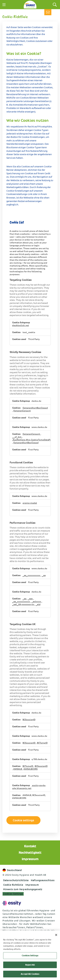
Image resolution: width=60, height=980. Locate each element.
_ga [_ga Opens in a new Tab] (44, 575)
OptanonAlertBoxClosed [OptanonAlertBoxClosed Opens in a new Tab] (35, 408)
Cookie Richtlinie (13, 885)
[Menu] (4, 5)
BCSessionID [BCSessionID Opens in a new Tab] (29, 720)
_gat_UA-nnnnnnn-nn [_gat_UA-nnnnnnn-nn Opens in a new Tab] (23, 604)
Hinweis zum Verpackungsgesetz (23, 889)
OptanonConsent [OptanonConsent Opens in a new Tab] (22, 411)
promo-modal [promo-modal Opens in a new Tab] (30, 503)
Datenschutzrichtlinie (16, 880)
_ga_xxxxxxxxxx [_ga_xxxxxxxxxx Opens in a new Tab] (32, 575)
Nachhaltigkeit (30, 853)
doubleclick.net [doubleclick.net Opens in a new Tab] (21, 325)
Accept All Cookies (30, 974)
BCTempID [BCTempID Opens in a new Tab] (42, 743)
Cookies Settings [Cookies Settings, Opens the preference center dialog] (30, 956)
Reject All (30, 965)
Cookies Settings (13, 894)
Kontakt (30, 846)
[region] (30, 955)
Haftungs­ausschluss (43, 880)
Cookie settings (23, 820)
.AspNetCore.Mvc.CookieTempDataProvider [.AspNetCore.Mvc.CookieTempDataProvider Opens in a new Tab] (35, 440)
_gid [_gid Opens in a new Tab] (38, 604)
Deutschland (12, 870)
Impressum (30, 859)
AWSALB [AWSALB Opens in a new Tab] (18, 769)
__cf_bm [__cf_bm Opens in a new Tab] (17, 437)
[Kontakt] (48, 12)
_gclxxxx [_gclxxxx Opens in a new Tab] (37, 602)
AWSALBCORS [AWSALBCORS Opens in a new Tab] (31, 769)
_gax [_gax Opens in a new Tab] (31, 599)
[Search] (55, 5)
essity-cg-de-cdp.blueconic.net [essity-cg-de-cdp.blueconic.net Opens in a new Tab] (29, 787)
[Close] (56, 935)
